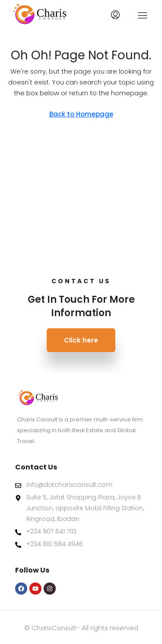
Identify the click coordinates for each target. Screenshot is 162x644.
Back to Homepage (81, 114)
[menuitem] (115, 15)
